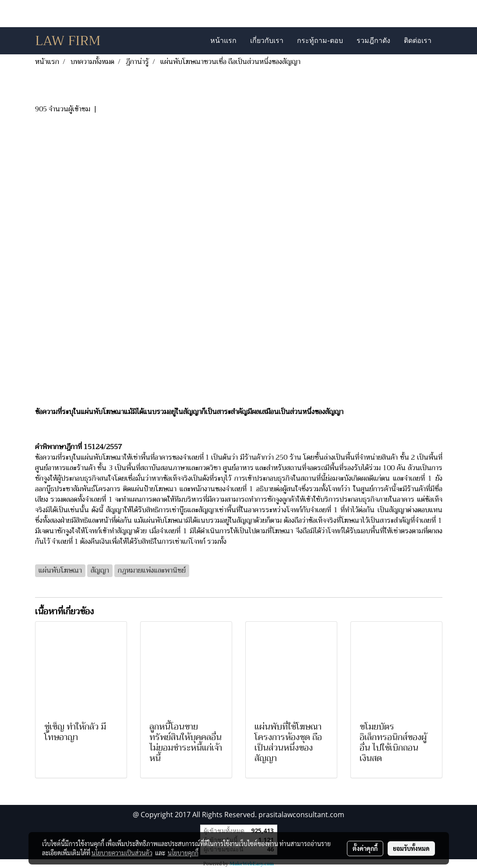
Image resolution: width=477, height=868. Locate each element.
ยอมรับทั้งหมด (411, 848)
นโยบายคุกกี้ (183, 853)
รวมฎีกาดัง (373, 41)
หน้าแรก (223, 41)
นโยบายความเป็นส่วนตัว (122, 853)
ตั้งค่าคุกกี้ (365, 848)
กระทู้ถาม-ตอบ (320, 41)
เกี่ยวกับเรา (267, 41)
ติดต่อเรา (418, 41)
